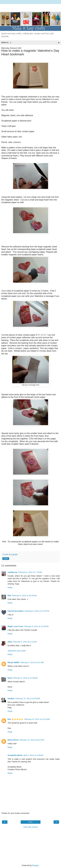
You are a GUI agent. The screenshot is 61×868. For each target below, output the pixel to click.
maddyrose (13, 572)
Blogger (35, 865)
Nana (10, 678)
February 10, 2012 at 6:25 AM (28, 699)
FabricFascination (16, 611)
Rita (9, 596)
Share (6, 559)
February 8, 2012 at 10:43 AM (24, 596)
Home (30, 822)
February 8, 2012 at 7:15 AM (30, 572)
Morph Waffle (14, 662)
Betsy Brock (13, 740)
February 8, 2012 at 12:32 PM (37, 611)
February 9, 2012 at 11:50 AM (25, 678)
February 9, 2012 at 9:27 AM (32, 662)
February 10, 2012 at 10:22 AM (37, 719)
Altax (10, 642)
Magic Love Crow (15, 626)
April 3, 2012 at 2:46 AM (33, 755)
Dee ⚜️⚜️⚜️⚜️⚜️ (15, 719)
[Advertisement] (31, 7)
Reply (10, 587)
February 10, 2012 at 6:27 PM (32, 740)
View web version (31, 827)
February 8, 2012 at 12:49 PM (36, 626)
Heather (11, 699)
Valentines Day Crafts (17, 651)
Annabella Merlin (15, 755)
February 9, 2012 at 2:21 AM (25, 642)
